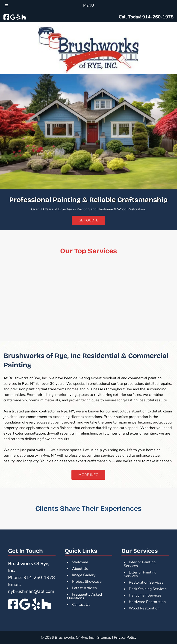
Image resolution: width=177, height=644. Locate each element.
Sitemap (104, 638)
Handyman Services (145, 595)
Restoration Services (146, 582)
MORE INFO (88, 475)
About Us (80, 569)
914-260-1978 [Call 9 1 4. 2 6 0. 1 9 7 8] (39, 578)
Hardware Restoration (147, 602)
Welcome (80, 562)
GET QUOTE (88, 220)
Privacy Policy (125, 638)
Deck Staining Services (148, 589)
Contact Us (81, 605)
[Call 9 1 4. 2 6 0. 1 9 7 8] (158, 17)
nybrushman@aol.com (31, 591)
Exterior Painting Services (140, 574)
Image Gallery (84, 575)
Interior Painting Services (140, 564)
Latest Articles (84, 588)
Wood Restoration (144, 608)
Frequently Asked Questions (84, 596)
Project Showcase (87, 582)
